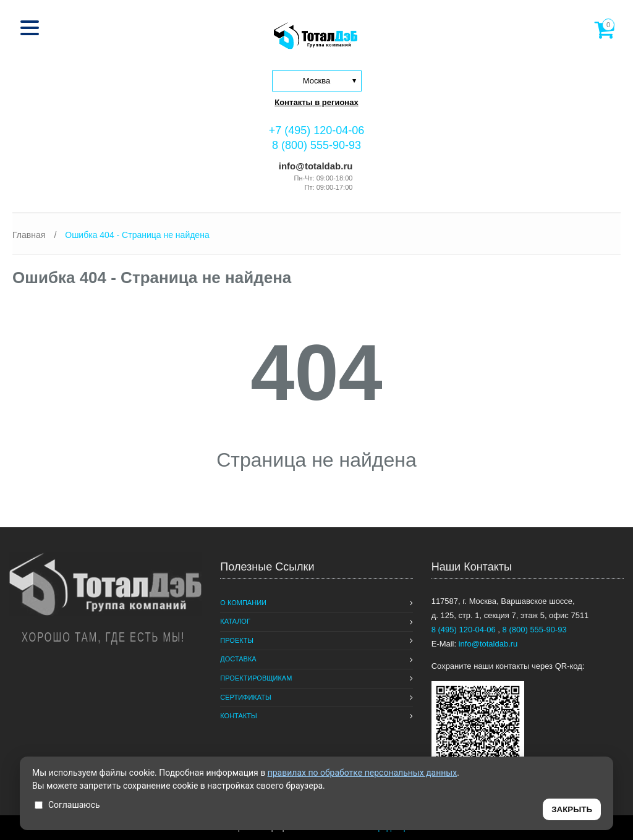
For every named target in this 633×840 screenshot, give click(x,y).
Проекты (237, 640)
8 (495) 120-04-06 (465, 630)
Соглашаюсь (67, 805)
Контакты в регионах (316, 102)
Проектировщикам (256, 678)
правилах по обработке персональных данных (363, 773)
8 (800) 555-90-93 (316, 145)
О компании (243, 603)
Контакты (238, 716)
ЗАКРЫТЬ (572, 809)
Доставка (238, 659)
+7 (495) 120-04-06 (317, 130)
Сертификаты (245, 697)
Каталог (235, 621)
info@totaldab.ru (315, 166)
